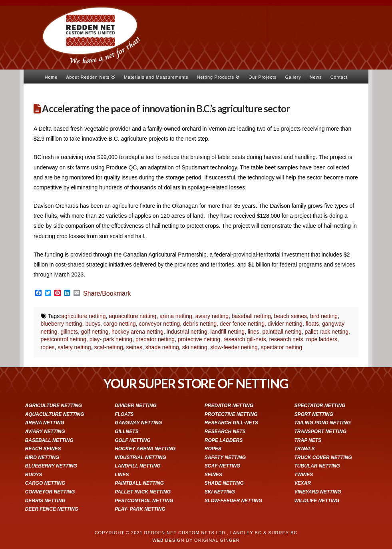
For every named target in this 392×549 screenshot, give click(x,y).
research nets (286, 339)
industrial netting (187, 332)
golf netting (95, 332)
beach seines (291, 316)
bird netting (324, 316)
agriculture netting (83, 316)
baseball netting (251, 316)
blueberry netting (62, 324)
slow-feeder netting (234, 347)
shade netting (162, 347)
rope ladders (322, 339)
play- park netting (111, 339)
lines (254, 332)
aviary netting (212, 316)
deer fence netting (242, 324)
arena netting (176, 316)
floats (312, 324)
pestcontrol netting (64, 339)
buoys (93, 324)
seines (134, 347)
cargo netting (120, 324)
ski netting (195, 347)
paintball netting (282, 332)
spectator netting (282, 347)
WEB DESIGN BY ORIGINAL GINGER (196, 540)
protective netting (199, 339)
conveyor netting (160, 324)
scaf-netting (108, 347)
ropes (48, 347)
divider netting (285, 324)
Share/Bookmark (107, 294)
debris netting (200, 324)
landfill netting (228, 332)
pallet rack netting (326, 332)
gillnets (69, 332)
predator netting (155, 339)
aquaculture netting (132, 316)
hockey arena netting (137, 332)
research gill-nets (245, 339)
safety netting (74, 347)
